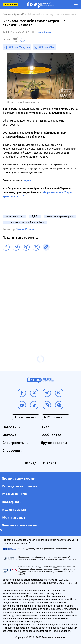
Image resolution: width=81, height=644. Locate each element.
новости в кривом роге (60, 216)
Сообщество (51, 435)
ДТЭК (35, 216)
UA (16, 39)
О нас (45, 427)
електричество (14, 216)
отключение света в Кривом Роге (25, 222)
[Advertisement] (40, 298)
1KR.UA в (19, 47)
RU (22, 39)
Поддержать (10, 4)
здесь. (27, 181)
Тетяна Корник (44, 32)
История (9, 435)
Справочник (12, 451)
